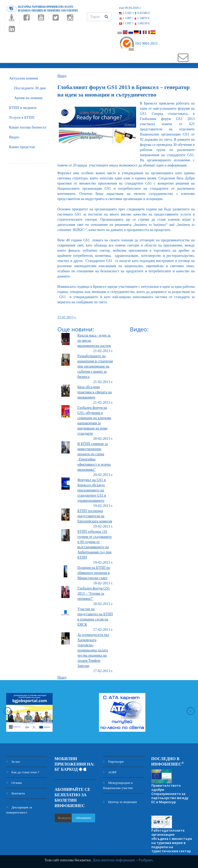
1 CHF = (134, 23)
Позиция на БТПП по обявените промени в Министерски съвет (94, 573)
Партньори (113, 762)
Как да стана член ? (23, 772)
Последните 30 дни (30, 88)
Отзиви (14, 783)
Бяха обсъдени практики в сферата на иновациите (94, 392)
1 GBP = (134, 18)
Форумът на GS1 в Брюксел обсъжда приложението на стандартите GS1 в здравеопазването (92, 490)
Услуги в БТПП (22, 117)
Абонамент (83, 818)
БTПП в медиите (23, 108)
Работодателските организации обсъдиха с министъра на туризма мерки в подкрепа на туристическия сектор (172, 841)
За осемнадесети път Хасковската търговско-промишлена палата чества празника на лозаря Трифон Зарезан (93, 650)
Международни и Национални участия (118, 785)
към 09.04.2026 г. (130, 8)
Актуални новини (23, 78)
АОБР (110, 772)
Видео (14, 137)
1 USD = (135, 13)
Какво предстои (22, 147)
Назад (62, 76)
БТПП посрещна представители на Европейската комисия (95, 516)
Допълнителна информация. (114, 860)
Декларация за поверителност (19, 810)
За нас (13, 762)
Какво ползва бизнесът (28, 127)
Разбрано (146, 860)
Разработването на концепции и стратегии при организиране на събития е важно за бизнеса (95, 366)
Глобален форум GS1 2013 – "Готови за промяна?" (94, 594)
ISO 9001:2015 (138, 43)
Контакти (15, 793)
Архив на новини (28, 98)
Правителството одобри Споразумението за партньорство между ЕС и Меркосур (170, 794)
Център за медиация (120, 802)
